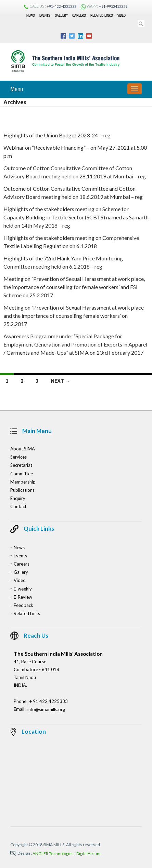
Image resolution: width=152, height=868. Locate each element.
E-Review (23, 597)
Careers (79, 16)
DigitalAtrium (88, 853)
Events (45, 16)
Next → (60, 381)
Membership (23, 482)
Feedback (23, 605)
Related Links (102, 16)
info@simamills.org (46, 710)
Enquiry (18, 498)
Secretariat (21, 465)
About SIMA (23, 449)
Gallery (61, 16)
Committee (22, 474)
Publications (22, 490)
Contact (18, 507)
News (31, 16)
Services (18, 457)
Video (122, 16)
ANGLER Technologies (53, 853)
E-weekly (23, 589)
